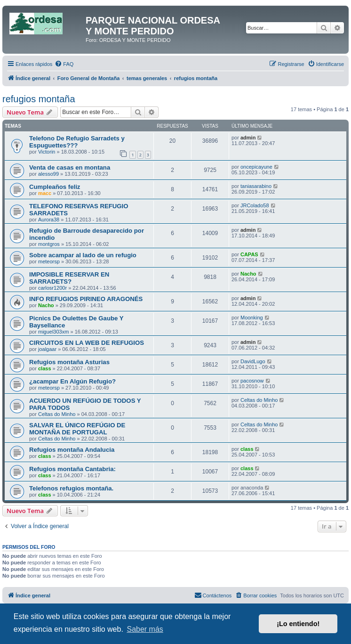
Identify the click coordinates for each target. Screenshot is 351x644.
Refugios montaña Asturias (69, 362)
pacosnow (252, 381)
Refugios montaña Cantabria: (72, 469)
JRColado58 (255, 205)
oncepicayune (256, 167)
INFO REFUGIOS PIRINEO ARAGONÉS (86, 299)
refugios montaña (39, 99)
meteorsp (49, 261)
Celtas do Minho (57, 414)
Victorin (47, 152)
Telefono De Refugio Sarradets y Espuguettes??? (77, 142)
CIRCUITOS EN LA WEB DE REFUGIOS (87, 343)
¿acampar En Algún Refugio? (72, 381)
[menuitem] (64, 64)
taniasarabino (256, 186)
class (45, 368)
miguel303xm (53, 332)
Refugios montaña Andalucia (72, 450)
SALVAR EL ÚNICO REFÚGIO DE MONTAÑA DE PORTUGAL (77, 429)
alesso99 (48, 174)
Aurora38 (49, 220)
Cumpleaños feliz (55, 187)
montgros (49, 244)
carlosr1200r (52, 288)
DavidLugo (253, 361)
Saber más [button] (145, 629)
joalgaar (47, 349)
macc (45, 193)
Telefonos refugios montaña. (71, 488)
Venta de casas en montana (70, 167)
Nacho (248, 274)
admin (248, 138)
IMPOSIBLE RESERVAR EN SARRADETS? (69, 278)
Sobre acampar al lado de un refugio (83, 255)
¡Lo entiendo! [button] (298, 624)
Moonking (252, 318)
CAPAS (249, 254)
